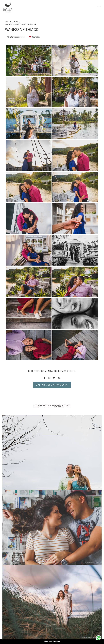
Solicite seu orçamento (52, 385)
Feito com (52, 642)
